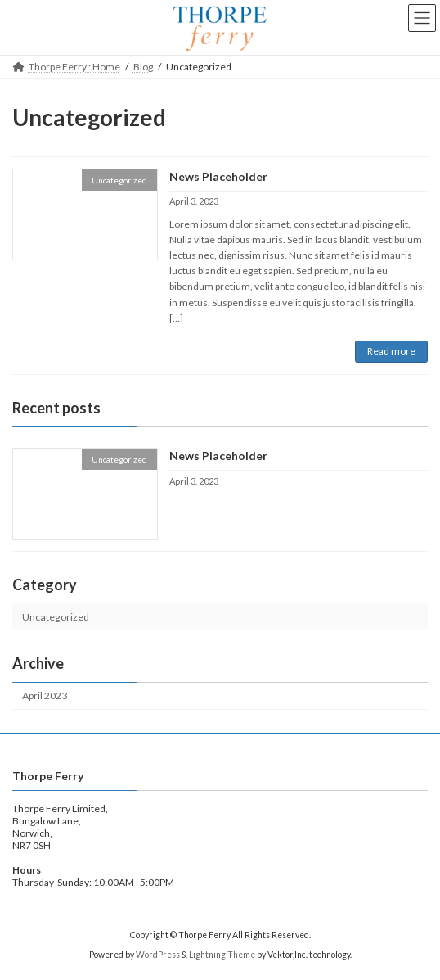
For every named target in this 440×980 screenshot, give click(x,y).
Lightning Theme (222, 955)
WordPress (158, 955)
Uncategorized (56, 617)
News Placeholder (218, 176)
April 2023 (45, 695)
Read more (391, 351)
